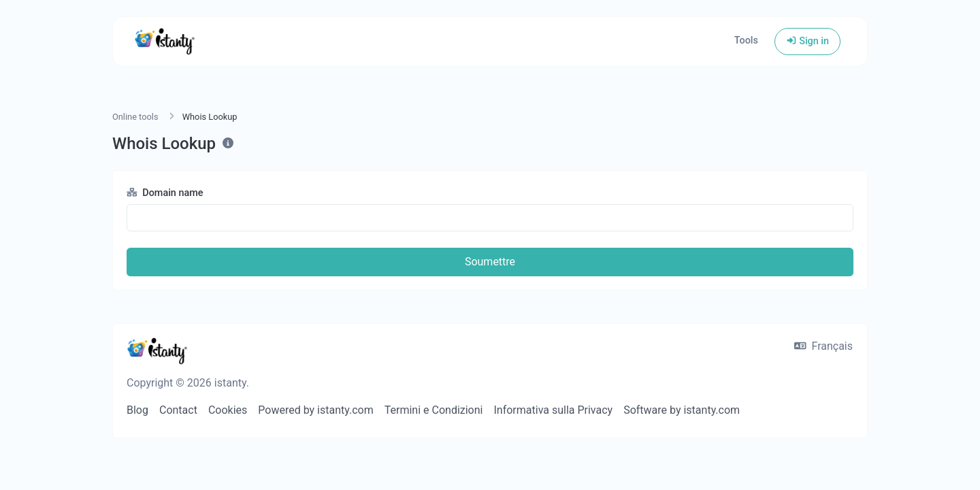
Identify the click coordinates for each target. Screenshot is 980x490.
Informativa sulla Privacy (553, 410)
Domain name (165, 193)
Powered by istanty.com (315, 410)
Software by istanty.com (682, 410)
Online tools (135, 117)
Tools (746, 40)
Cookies (228, 410)
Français (823, 346)
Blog (137, 410)
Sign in (807, 41)
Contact (178, 410)
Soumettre (490, 262)
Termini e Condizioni (434, 410)
